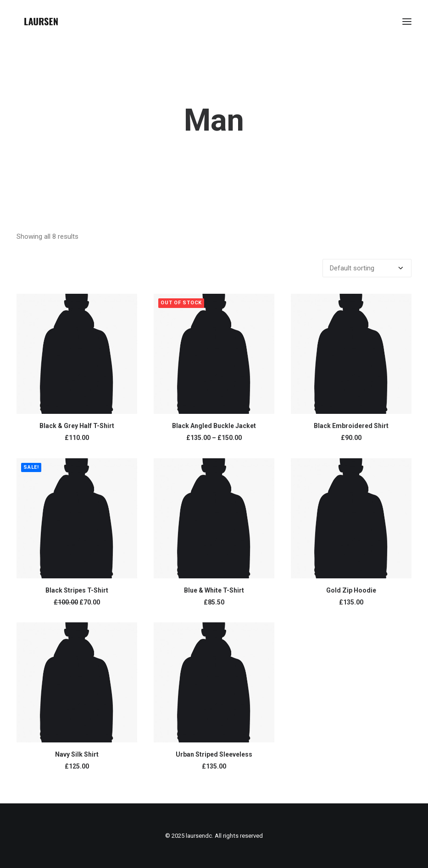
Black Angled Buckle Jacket (214, 426)
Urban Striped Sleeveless (214, 754)
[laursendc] (41, 22)
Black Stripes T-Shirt (77, 590)
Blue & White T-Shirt (214, 590)
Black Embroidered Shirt (351, 426)
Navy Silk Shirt (77, 754)
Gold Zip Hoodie (351, 590)
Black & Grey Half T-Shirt (77, 426)
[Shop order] (367, 268)
